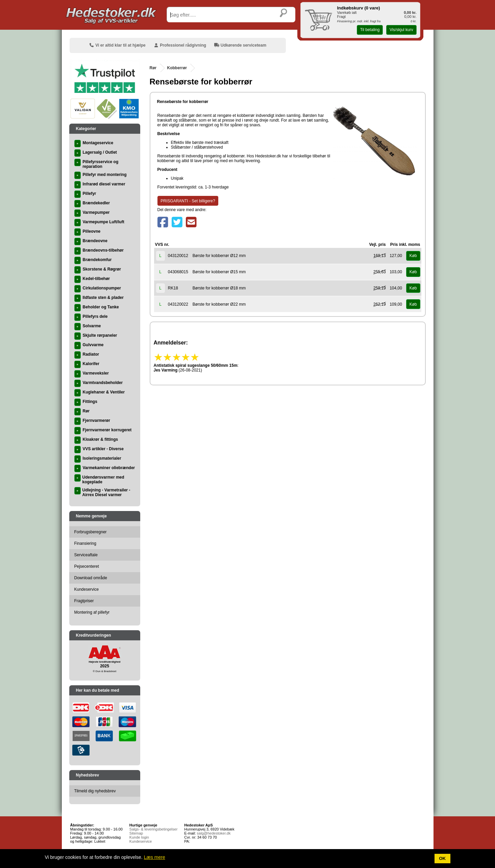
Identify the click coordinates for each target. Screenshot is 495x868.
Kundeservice (141, 841)
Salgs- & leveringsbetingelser (153, 829)
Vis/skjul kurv (401, 30)
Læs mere (155, 857)
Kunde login (139, 837)
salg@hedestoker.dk (214, 833)
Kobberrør (177, 68)
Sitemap (136, 833)
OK (442, 858)
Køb (413, 256)
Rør (153, 68)
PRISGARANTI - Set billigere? (188, 201)
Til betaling (370, 30)
